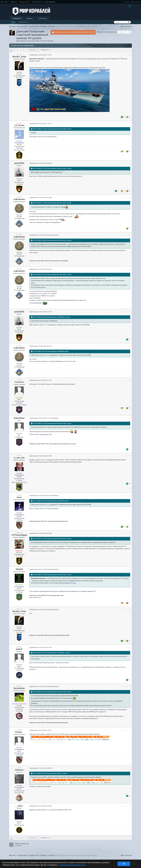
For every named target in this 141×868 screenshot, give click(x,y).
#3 (127, 164)
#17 (127, 688)
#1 (127, 56)
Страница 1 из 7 (46, 51)
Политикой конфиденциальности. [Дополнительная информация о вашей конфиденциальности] (73, 865)
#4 (127, 199)
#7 (127, 313)
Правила (30, 20)
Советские (50, 42)
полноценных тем (45, 436)
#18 (127, 732)
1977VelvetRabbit (19, 536)
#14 (127, 571)
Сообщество (16, 20)
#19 (127, 769)
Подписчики (122, 33)
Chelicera (19, 771)
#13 (127, 535)
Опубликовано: (40, 56)
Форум (13, 23)
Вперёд (32, 51)
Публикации (43, 20)
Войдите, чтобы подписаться (107, 33)
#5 (127, 236)
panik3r (19, 650)
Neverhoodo (19, 690)
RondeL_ (19, 733)
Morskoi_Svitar (26, 42)
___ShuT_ (19, 807)
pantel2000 (19, 164)
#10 (127, 419)
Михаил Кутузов (70, 584)
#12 (127, 497)
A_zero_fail (19, 459)
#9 (127, 382)
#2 (127, 125)
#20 (127, 807)
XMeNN (19, 570)
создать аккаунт (135, 2)
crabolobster (19, 200)
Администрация (24, 23)
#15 (127, 611)
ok (124, 864)
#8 (127, 347)
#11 (127, 457)
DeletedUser (19, 419)
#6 (127, 271)
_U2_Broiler (19, 127)
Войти (126, 2)
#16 (127, 649)
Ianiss (19, 498)
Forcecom (19, 383)
